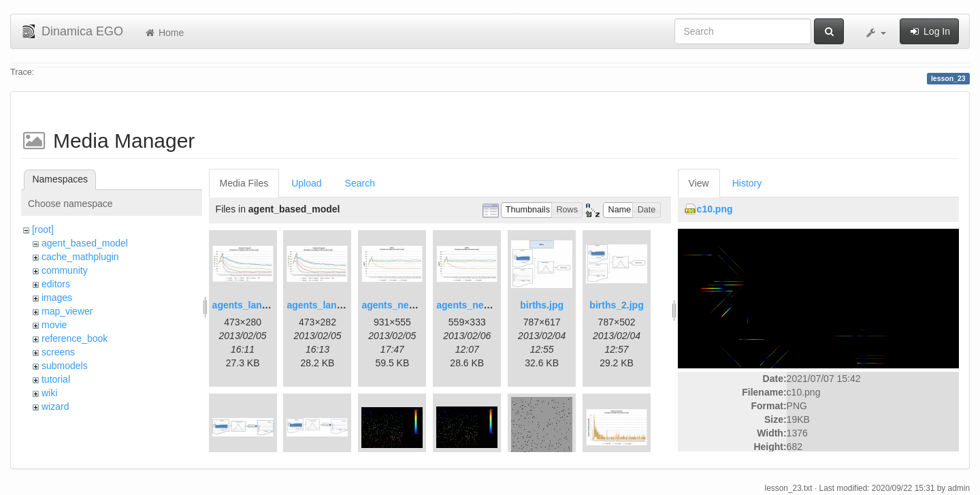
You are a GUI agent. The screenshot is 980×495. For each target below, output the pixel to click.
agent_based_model (85, 243)
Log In (929, 31)
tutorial (56, 379)
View (699, 183)
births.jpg (542, 305)
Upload (306, 183)
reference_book (75, 338)
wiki (49, 393)
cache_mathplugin (80, 257)
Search (360, 183)
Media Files (244, 183)
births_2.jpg (616, 305)
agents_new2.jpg (475, 305)
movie (54, 325)
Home (164, 33)
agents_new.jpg (397, 305)
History (747, 183)
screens (58, 352)
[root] (43, 229)
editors (56, 284)
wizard (55, 406)
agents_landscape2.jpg (339, 305)
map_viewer (67, 311)
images (57, 298)
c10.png (715, 209)
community (65, 270)
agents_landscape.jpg (262, 305)
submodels (65, 366)
